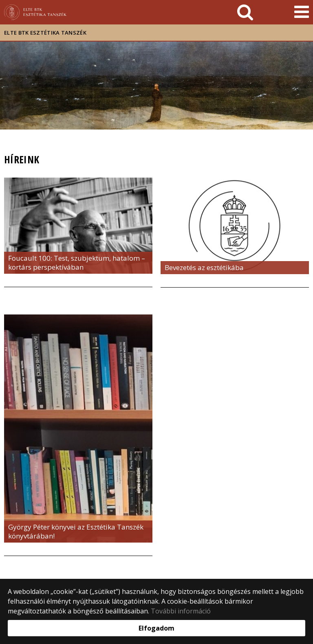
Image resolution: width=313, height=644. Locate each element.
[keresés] (245, 12)
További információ (181, 611)
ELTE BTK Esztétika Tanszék (45, 33)
